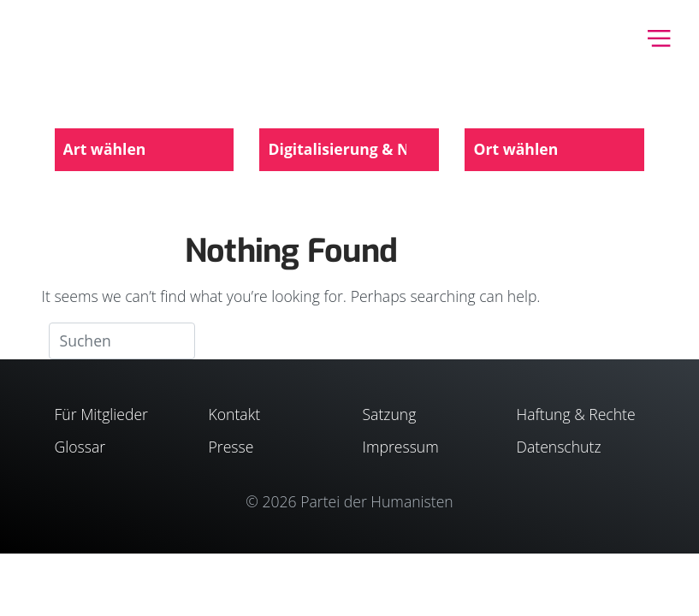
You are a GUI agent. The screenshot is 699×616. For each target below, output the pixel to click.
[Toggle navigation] (659, 36)
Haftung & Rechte (576, 414)
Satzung (390, 414)
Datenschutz (559, 447)
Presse (231, 447)
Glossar (80, 447)
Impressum (401, 447)
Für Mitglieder (101, 414)
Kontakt (235, 414)
